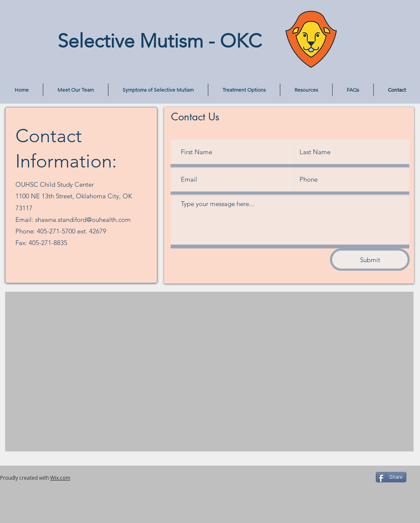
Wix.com (60, 478)
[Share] (391, 477)
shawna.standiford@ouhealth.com (83, 220)
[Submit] (370, 260)
